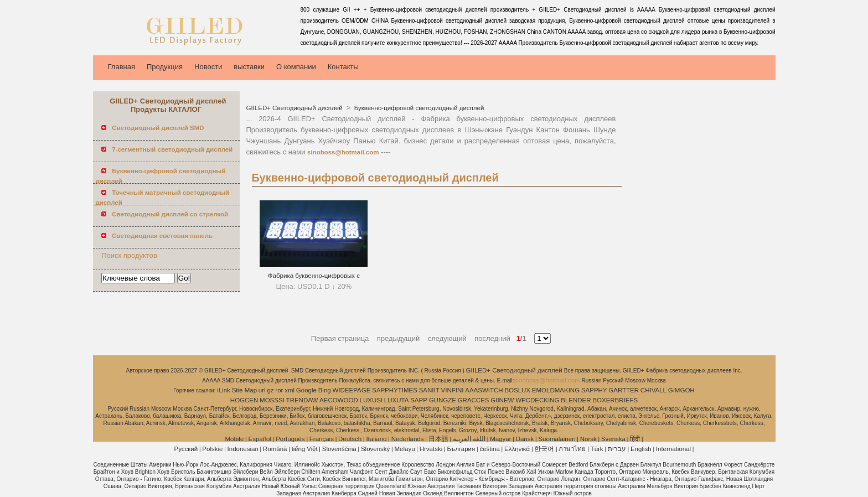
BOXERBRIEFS (615, 400)
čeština (489, 449)
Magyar (500, 439)
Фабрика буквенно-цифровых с (314, 276)
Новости (208, 67)
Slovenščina (339, 449)
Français (322, 439)
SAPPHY (594, 390)
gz (270, 390)
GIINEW (502, 400)
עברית (617, 449)
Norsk (588, 439)
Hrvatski (431, 449)
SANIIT (429, 390)
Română (275, 449)
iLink (224, 390)
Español (260, 439)
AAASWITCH (484, 390)
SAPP (419, 400)
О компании (296, 67)
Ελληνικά (517, 449)
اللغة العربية (469, 439)
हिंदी (635, 439)
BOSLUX (517, 390)
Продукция (165, 67)
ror (279, 390)
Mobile (234, 439)
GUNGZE (443, 400)
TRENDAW (302, 400)
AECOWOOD (339, 400)
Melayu (404, 449)
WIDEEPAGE (352, 390)
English (641, 449)
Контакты (343, 67)
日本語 (438, 439)
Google (306, 390)
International (673, 449)
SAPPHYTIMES (395, 390)
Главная (122, 67)
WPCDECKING (537, 400)
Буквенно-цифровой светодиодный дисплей (418, 108)
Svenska (613, 439)
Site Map (244, 390)
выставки (249, 67)
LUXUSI (371, 400)
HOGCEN (244, 400)
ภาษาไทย (572, 449)
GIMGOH (681, 390)
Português (290, 439)
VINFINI (453, 390)
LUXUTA (397, 400)
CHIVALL (653, 390)
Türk (597, 449)
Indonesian (243, 449)
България (461, 449)
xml (290, 390)
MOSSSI (272, 400)
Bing (325, 390)
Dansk (525, 439)
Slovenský (375, 449)
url (262, 390)
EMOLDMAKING (556, 390)
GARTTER (624, 390)
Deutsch (350, 439)
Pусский (186, 449)
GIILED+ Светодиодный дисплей (295, 108)
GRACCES (474, 400)
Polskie (212, 449)
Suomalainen (557, 439)
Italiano (376, 439)
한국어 (544, 449)
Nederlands (408, 439)
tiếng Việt (305, 449)
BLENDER (576, 400)
